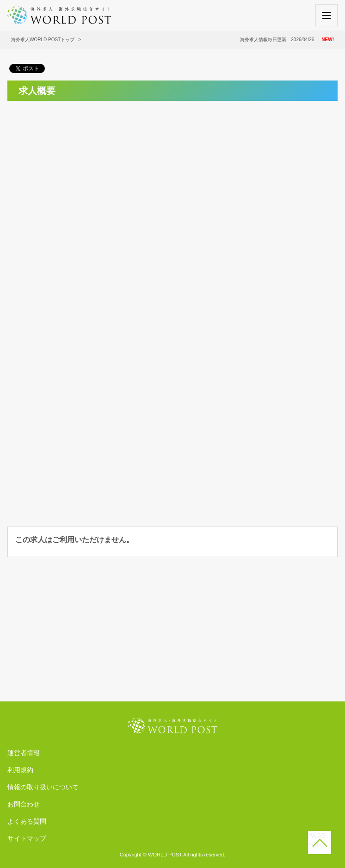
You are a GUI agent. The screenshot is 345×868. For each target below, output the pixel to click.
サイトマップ (27, 838)
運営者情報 (24, 753)
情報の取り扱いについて (43, 787)
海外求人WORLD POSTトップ (43, 40)
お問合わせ (24, 804)
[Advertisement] (172, 173)
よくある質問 (27, 821)
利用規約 (20, 770)
